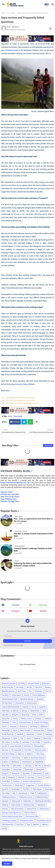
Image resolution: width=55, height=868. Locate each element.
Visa (28, 824)
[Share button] (36, 422)
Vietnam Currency (17, 809)
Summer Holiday (44, 785)
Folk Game (6, 723)
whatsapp (43, 605)
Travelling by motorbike (43, 801)
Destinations (35, 711)
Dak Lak (16, 711)
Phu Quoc (28, 766)
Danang (24, 711)
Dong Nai (15, 715)
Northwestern (27, 762)
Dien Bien (5, 715)
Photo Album (17, 766)
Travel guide (11, 13)
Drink (34, 715)
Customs (25, 707)
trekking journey (12, 50)
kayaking (37, 738)
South (48, 777)
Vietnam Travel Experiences (12, 813)
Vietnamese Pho (8, 824)
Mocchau (5, 750)
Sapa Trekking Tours (9, 499)
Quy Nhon (26, 774)
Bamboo (48, 687)
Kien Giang (6, 742)
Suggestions (30, 785)
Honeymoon (6, 738)
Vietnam (5, 809)
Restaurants (37, 774)
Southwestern (7, 785)
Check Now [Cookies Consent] (44, 858)
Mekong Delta (39, 746)
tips (14, 793)
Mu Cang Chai (16, 750)
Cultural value (32, 703)
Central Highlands (39, 695)
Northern (5, 762)
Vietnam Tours (45, 809)
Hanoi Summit (25, 730)
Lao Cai (4, 746)
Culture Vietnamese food (11, 707)
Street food (19, 785)
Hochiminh (30, 734)
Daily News (6, 711)
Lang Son (46, 742)
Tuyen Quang (16, 805)
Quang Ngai (29, 770)
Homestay (49, 734)
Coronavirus (20, 703)
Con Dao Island (7, 703)
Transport (5, 801)
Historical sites (39, 730)
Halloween (44, 726)
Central (26, 695)
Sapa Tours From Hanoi (10, 497)
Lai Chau (16, 742)
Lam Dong (26, 742)
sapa (3, 777)
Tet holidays (16, 789)
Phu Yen (47, 766)
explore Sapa (22, 384)
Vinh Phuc (20, 824)
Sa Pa (10, 416)
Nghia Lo (30, 754)
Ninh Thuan (16, 758)
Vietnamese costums (9, 821)
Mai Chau (28, 746)
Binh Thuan (22, 691)
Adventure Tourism (8, 683)
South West (6, 781)
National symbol (40, 750)
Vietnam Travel (7, 492)
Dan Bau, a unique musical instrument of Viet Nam (33, 535)
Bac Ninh (39, 687)
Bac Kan (29, 687)
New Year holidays (8, 754)
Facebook (16, 422)
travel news (27, 801)
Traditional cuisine (26, 797)
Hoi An (40, 734)
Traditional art (42, 793)
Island (29, 738)
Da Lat (34, 707)
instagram (15, 611)
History (50, 730)
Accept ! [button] (7, 864)
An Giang (22, 683)
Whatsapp (30, 422)
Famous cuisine (26, 719)
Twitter (24, 422)
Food (14, 723)
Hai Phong (34, 726)
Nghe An (21, 754)
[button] (47, 4)
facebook (15, 605)
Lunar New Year (16, 746)
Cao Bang (5, 695)
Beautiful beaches (8, 691)
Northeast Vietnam (38, 758)
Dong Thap (25, 715)
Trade (32, 793)
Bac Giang (20, 687)
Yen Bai (4, 828)
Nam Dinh (28, 750)
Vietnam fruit (32, 809)
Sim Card (21, 777)
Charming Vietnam (27, 699)
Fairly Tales (6, 719)
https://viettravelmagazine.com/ (14, 483)
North (26, 758)
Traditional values (41, 797)
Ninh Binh (5, 758)
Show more (48, 445)
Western (45, 824)
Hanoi (15, 730)
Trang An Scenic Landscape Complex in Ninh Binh (33, 550)
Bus (30, 691)
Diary (44, 711)
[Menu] (3, 4)
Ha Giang (13, 726)
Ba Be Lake (46, 683)
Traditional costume (9, 797)
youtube (43, 611)
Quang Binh (6, 770)
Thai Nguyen (37, 789)
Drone (41, 715)
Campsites (39, 691)
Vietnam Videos (30, 813)
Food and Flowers (25, 723)
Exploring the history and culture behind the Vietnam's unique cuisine (33, 565)
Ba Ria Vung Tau (7, 687)
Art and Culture (33, 683)
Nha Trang (40, 754)
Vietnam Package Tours (10, 501)
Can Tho (48, 691)
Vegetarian (41, 805)
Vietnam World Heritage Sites (12, 817)
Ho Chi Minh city (8, 734)
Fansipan (38, 719)
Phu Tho (38, 766)
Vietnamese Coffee (32, 817)
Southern (16, 781)
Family (15, 719)
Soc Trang (31, 777)
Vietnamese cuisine (26, 821)
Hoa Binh (20, 734)
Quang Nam (17, 770)
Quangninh (16, 774)
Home (3, 13)
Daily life (42, 707)
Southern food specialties (32, 781)
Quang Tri (5, 774)
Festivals (48, 719)
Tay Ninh (5, 789)
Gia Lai (4, 726)
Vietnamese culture (43, 821)
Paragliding (39, 762)
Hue (22, 738)
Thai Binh (26, 789)
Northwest (15, 762)
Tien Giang (6, 793)
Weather (36, 824)
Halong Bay (6, 730)
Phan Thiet (6, 766)
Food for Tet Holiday (41, 723)
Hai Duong (23, 726)
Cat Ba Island (16, 695)
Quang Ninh (40, 770)
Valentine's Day (29, 805)
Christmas (40, 699)
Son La (40, 777)
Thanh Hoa (49, 789)
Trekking (5, 805)
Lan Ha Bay (36, 742)
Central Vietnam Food (9, 699)
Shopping (12, 777)
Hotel (15, 738)
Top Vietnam (23, 793)
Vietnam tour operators (10, 494)
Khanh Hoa (47, 738)
